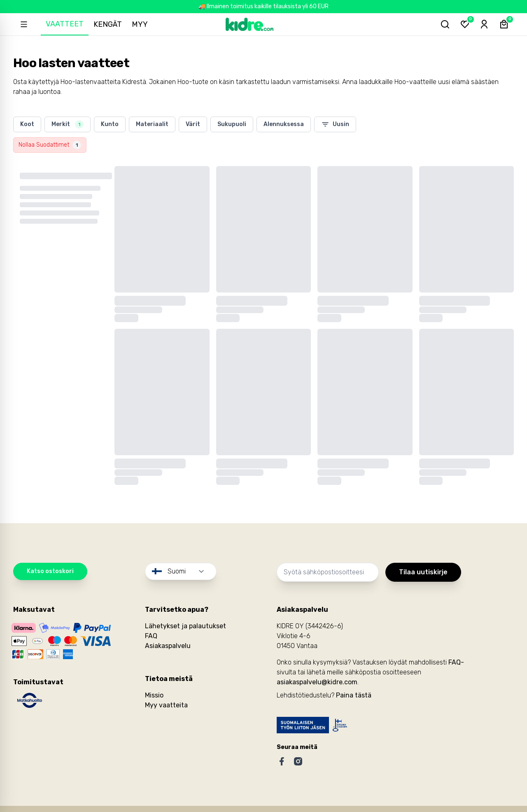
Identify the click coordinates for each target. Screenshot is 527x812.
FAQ (151, 636)
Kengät (108, 24)
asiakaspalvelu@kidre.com (317, 682)
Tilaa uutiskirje (423, 572)
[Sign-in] (484, 24)
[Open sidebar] (24, 24)
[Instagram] (298, 761)
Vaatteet (65, 24)
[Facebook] (282, 761)
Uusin (335, 124)
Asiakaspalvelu (168, 646)
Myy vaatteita (166, 705)
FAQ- (456, 662)
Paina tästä (354, 695)
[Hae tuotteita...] (445, 24)
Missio (154, 695)
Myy (140, 24)
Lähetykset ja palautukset (185, 626)
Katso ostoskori (50, 571)
